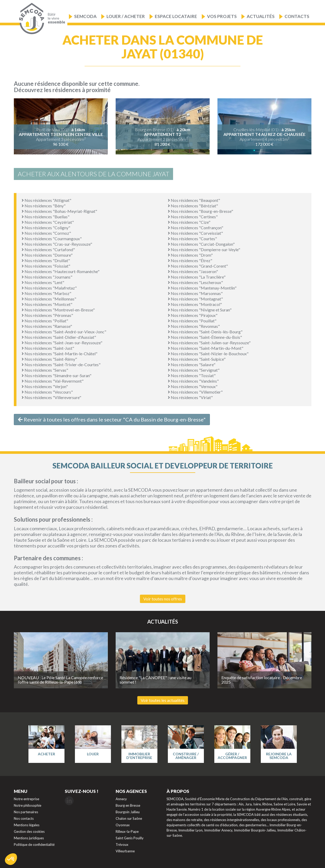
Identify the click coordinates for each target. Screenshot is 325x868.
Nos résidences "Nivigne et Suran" (200, 310)
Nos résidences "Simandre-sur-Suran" (57, 375)
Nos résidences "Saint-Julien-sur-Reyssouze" (209, 343)
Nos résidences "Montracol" (195, 304)
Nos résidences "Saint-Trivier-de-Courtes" (61, 364)
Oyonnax (123, 825)
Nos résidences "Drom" (190, 255)
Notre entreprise (26, 799)
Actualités (261, 16)
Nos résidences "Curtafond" (48, 249)
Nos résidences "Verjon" (45, 386)
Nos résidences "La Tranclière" (197, 277)
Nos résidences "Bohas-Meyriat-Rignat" (59, 211)
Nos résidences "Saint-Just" (48, 348)
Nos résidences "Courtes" (192, 239)
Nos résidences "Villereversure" (51, 397)
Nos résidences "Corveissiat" (195, 233)
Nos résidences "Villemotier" (195, 392)
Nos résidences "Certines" (193, 217)
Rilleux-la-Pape (127, 831)
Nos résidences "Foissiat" (46, 266)
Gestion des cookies (29, 831)
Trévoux (122, 845)
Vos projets (222, 16)
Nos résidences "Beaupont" (194, 200)
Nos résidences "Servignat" (194, 370)
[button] (11, 859)
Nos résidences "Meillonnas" (49, 299)
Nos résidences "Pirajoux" (193, 315)
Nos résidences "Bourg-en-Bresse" (200, 211)
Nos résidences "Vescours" (47, 392)
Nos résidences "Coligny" (46, 228)
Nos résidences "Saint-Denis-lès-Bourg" (205, 332)
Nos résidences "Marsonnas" (195, 293)
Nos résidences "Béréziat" (193, 206)
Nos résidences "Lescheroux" (195, 282)
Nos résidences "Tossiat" (192, 375)
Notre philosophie (28, 805)
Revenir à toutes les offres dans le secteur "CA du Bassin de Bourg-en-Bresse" (112, 419)
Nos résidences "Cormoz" (46, 233)
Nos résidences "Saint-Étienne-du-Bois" (205, 337)
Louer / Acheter (126, 16)
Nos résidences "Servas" (45, 370)
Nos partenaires (26, 812)
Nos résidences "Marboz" (46, 293)
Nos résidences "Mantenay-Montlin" (202, 288)
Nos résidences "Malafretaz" (49, 288)
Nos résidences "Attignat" (46, 200)
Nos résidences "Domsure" (47, 255)
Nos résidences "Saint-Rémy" (49, 359)
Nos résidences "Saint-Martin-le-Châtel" (60, 354)
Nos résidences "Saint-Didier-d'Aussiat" (59, 337)
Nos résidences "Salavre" (192, 364)
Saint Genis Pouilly (130, 838)
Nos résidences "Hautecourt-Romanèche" (61, 271)
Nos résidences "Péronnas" (47, 315)
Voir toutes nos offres (163, 599)
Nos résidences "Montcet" (47, 304)
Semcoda (85, 16)
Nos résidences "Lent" (43, 282)
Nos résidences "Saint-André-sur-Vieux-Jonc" (64, 332)
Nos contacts (24, 818)
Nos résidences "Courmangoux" (52, 239)
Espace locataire (176, 16)
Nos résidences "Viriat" (190, 397)
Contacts (297, 16)
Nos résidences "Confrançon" (196, 228)
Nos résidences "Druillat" (46, 260)
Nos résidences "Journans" (47, 277)
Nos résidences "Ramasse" (47, 326)
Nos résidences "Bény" (44, 206)
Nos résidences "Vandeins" (193, 381)
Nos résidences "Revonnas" (194, 326)
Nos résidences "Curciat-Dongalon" (201, 244)
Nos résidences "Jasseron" (193, 271)
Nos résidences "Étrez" (190, 260)
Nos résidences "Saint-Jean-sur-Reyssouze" (62, 343)
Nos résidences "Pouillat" (192, 321)
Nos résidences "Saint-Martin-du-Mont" (206, 348)
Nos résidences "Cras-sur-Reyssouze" (57, 244)
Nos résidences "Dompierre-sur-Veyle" (204, 249)
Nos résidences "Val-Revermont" (53, 381)
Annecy (121, 799)
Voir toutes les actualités (163, 700)
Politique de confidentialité (34, 845)
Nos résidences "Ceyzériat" (48, 222)
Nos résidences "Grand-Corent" (198, 266)
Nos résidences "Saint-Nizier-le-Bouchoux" (208, 354)
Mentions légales (27, 825)
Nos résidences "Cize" (189, 222)
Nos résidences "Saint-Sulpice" (197, 359)
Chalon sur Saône (129, 818)
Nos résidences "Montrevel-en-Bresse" (58, 310)
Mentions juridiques (29, 838)
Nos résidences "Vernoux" (193, 386)
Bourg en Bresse (128, 805)
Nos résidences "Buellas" (46, 217)
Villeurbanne (125, 851)
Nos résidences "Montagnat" (195, 299)
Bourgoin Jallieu (128, 812)
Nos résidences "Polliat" (45, 321)
